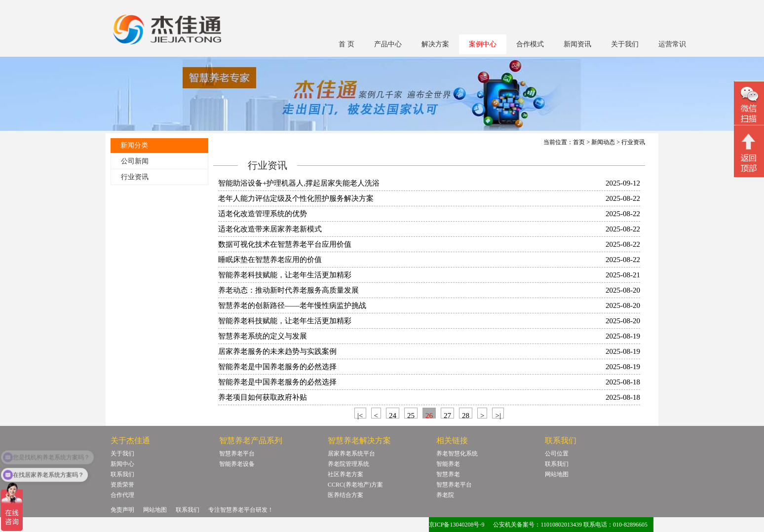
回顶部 (749, 152)
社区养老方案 (345, 474)
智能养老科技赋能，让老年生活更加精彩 (285, 275)
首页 (579, 142)
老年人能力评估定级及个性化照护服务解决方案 (296, 198)
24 (393, 415)
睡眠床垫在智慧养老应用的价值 (270, 260)
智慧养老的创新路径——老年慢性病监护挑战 (292, 305)
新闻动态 (603, 142)
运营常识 (672, 44)
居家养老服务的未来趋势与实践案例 (277, 351)
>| (498, 415)
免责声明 (122, 510)
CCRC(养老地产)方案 (355, 485)
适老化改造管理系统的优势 (263, 214)
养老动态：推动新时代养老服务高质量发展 (288, 290)
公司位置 (557, 454)
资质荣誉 (122, 485)
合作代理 (122, 495)
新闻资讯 (577, 44)
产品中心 (388, 44)
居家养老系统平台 (351, 454)
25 (411, 415)
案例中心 (483, 44)
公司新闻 (135, 161)
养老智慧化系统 (457, 454)
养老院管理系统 (348, 464)
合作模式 (530, 44)
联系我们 (122, 474)
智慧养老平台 (237, 454)
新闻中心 (122, 464)
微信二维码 (749, 104)
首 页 (346, 44)
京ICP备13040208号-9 (457, 525)
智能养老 (448, 464)
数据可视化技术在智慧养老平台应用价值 (285, 244)
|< (360, 415)
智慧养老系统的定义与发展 (263, 336)
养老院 (445, 495)
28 (466, 415)
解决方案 (435, 44)
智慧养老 (448, 474)
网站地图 (557, 474)
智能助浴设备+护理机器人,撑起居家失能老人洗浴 (299, 183)
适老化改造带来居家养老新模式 (270, 229)
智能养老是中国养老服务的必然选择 (277, 367)
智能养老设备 (237, 464)
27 (447, 415)
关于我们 (625, 44)
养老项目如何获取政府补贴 (263, 397)
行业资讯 (135, 177)
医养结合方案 (345, 495)
